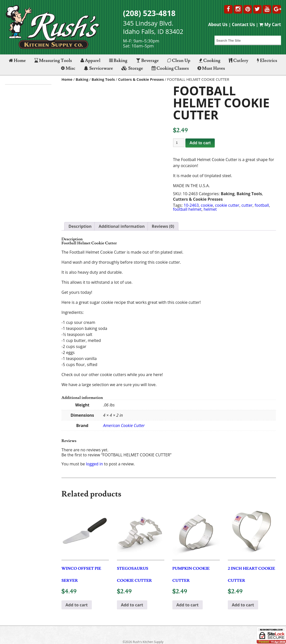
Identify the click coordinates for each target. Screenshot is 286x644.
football (262, 205)
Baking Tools (103, 79)
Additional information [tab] (122, 226)
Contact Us (243, 24)
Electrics (267, 61)
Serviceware (98, 68)
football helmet (187, 209)
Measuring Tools (53, 61)
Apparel (90, 61)
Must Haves (211, 68)
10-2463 (191, 205)
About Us (218, 24)
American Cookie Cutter (124, 425)
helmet (210, 209)
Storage (132, 68)
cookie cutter (227, 205)
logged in (95, 464)
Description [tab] (80, 226)
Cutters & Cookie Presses (141, 79)
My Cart (270, 24)
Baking (118, 61)
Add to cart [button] (77, 605)
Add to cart (200, 143)
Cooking (210, 61)
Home (17, 61)
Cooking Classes (170, 68)
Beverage (147, 61)
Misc (68, 68)
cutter (247, 205)
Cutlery (238, 61)
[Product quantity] (179, 143)
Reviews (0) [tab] (163, 226)
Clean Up (179, 61)
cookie (207, 205)
